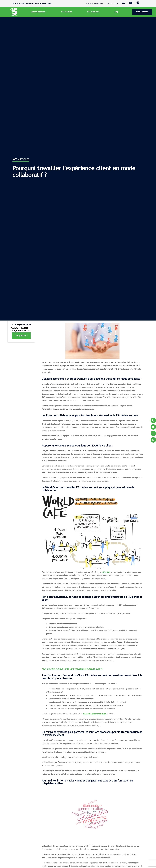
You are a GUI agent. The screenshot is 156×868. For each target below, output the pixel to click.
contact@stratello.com (94, 4)
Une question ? (21, 335)
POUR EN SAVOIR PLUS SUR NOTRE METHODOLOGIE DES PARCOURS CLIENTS (72, 669)
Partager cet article (21, 325)
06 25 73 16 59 (112, 4)
